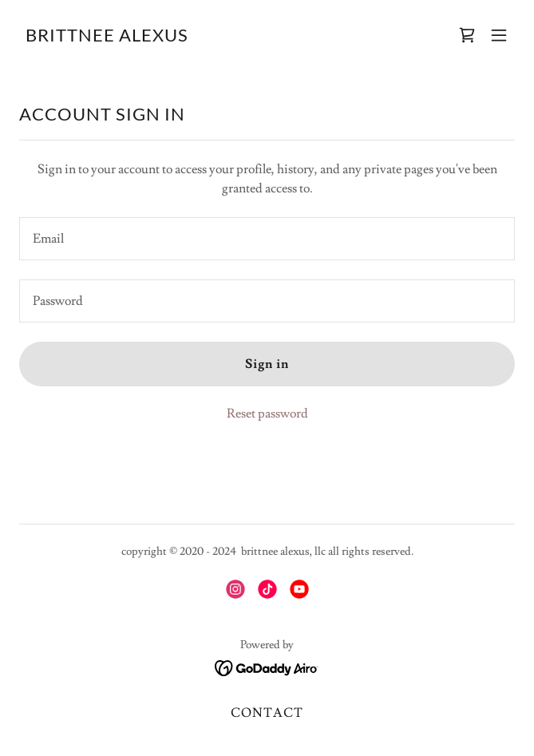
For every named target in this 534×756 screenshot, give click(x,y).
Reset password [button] (267, 414)
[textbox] (267, 239)
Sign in (267, 364)
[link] (107, 38)
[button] (499, 35)
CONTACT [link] (267, 713)
